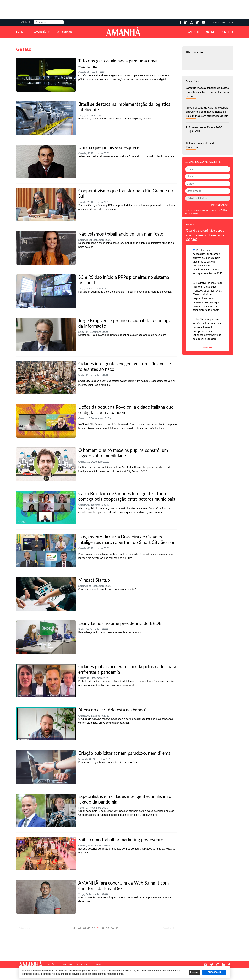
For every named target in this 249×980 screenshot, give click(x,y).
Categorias (64, 32)
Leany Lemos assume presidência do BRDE (120, 623)
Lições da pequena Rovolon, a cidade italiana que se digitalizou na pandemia (126, 410)
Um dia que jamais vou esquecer (110, 147)
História (52, 965)
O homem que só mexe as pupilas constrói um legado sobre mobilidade (123, 453)
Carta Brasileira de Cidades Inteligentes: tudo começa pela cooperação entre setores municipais (127, 496)
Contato (227, 32)
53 (107, 928)
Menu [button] (25, 22)
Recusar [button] (194, 972)
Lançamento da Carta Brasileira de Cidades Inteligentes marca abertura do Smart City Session (127, 539)
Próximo (169, 928)
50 (94, 928)
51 (98, 928)
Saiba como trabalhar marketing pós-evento (121, 840)
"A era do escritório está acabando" (112, 710)
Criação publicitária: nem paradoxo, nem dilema (124, 753)
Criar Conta (227, 22)
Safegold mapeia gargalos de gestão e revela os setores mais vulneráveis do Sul (207, 92)
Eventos (22, 32)
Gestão (24, 49)
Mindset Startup (94, 580)
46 (75, 928)
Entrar (213, 22)
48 (84, 928)
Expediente (84, 965)
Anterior (24, 928)
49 (89, 928)
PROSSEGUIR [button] (214, 972)
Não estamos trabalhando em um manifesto (121, 234)
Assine (210, 32)
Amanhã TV (42, 32)
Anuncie (194, 32)
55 (117, 928)
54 (112, 928)
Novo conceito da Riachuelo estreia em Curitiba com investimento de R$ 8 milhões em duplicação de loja (207, 112)
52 (103, 928)
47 (80, 928)
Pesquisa (34, 20)
